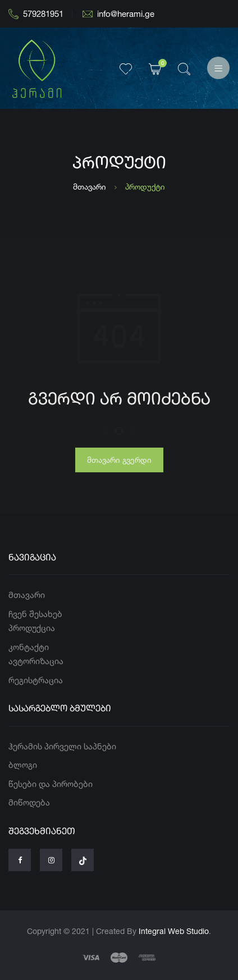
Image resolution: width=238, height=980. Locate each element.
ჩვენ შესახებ (35, 614)
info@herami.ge (118, 14)
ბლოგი (23, 765)
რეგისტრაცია (36, 680)
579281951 (36, 14)
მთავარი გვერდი (119, 463)
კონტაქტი (29, 647)
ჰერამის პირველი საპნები (62, 746)
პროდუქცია (32, 628)
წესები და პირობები (51, 784)
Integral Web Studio (174, 931)
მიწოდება (29, 802)
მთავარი (90, 187)
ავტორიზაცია (36, 661)
